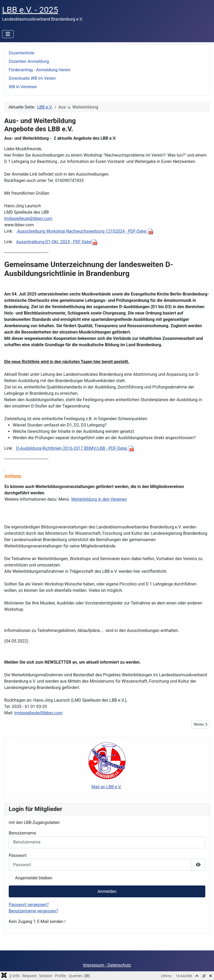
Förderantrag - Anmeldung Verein (40, 70)
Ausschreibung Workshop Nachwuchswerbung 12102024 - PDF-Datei (85, 231)
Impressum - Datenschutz (107, 965)
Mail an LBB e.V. (107, 787)
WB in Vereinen (23, 87)
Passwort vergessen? (29, 905)
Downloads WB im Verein (32, 78)
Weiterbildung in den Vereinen (99, 499)
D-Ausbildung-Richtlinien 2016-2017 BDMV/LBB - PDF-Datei (75, 448)
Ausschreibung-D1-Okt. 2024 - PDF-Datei (57, 242)
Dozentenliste (22, 53)
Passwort (18, 855)
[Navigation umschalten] (8, 34)
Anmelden (107, 891)
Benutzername (22, 833)
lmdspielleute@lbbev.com (28, 219)
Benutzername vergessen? (33, 911)
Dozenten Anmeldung (29, 61)
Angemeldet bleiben (34, 878)
